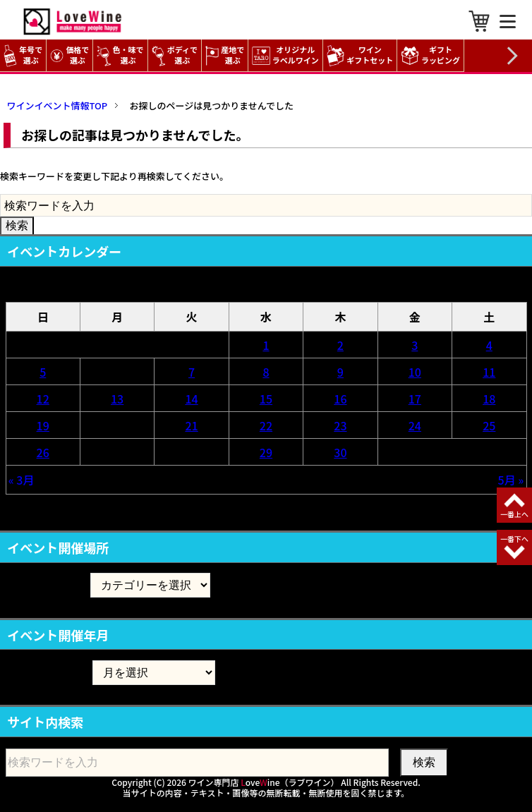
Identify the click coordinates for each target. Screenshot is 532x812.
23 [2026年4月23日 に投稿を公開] (340, 425)
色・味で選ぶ (120, 55)
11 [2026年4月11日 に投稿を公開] (489, 372)
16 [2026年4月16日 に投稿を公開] (340, 399)
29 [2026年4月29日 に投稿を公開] (266, 452)
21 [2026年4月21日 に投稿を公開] (191, 425)
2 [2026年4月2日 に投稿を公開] (340, 345)
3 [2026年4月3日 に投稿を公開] (415, 345)
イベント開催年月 (48, 672)
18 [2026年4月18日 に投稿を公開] (489, 399)
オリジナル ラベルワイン (287, 55)
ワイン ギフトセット (362, 55)
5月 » (511, 480)
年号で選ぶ (23, 55)
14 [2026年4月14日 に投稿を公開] (191, 399)
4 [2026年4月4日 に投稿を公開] (489, 345)
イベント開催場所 (48, 585)
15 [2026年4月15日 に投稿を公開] (266, 399)
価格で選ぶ (69, 55)
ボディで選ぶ (175, 55)
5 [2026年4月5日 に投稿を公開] (43, 372)
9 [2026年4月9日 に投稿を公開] (340, 372)
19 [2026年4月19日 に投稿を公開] (43, 425)
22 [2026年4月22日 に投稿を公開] (266, 425)
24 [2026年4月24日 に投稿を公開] (415, 425)
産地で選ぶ (225, 55)
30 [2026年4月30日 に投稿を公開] (340, 452)
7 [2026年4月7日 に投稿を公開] (192, 372)
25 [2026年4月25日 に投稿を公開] (489, 425)
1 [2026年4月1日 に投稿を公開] (266, 345)
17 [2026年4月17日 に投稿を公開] (415, 399)
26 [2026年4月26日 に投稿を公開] (43, 452)
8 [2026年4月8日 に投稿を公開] (266, 372)
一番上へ (514, 514)
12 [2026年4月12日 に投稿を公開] (43, 399)
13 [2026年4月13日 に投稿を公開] (117, 399)
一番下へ (514, 539)
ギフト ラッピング (432, 55)
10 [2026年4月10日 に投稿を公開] (415, 372)
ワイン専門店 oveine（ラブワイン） (264, 782)
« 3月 (22, 480)
